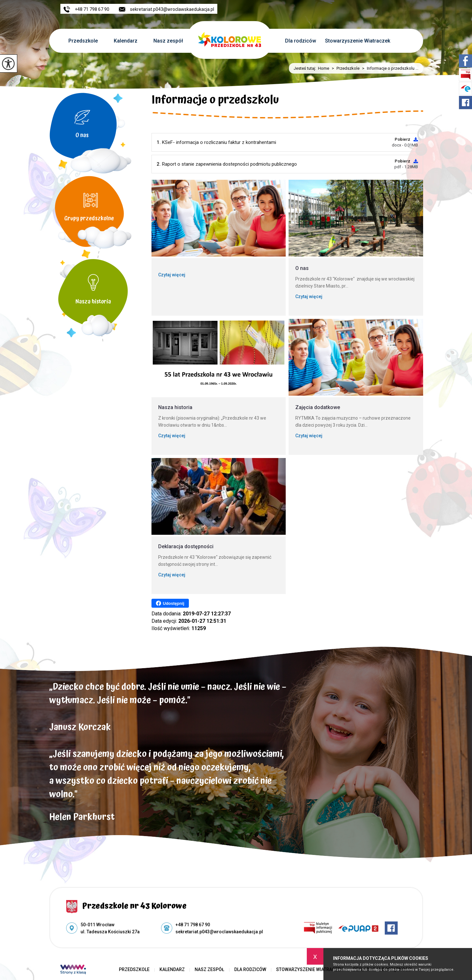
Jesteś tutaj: (306, 68)
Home (324, 68)
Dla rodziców (301, 41)
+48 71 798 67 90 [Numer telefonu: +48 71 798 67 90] (193, 925)
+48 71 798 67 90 (86, 9)
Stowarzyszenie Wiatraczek (358, 41)
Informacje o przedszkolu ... (389, 68)
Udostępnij (170, 603)
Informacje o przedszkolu (215, 101)
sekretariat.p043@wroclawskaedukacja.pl (166, 9)
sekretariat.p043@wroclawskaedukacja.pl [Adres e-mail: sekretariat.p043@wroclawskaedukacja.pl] (219, 932)
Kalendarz (126, 41)
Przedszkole (83, 41)
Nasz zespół (168, 41)
